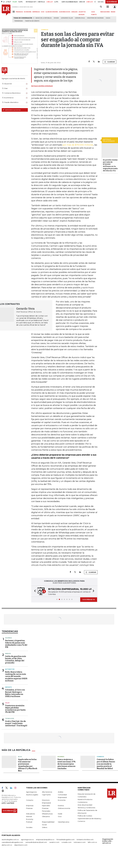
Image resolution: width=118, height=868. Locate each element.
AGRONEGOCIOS (65, 12)
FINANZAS (19, 12)
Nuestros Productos (85, 799)
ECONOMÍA (28, 12)
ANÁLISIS (74, 12)
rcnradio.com (66, 842)
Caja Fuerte (46, 795)
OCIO (43, 12)
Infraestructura (47, 814)
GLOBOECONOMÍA (52, 12)
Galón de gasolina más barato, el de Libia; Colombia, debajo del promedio (16, 660)
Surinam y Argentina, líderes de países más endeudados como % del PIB (16, 644)
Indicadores (30, 814)
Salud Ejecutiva (64, 822)
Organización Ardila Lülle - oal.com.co (108, 841)
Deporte (8, 687)
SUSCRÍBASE (112, 2)
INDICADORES (105, 12)
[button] (34, 591)
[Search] (101, 7)
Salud (7, 703)
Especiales (46, 806)
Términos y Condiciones (86, 808)
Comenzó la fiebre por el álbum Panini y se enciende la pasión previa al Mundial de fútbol (106, 764)
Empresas (30, 806)
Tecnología (10, 718)
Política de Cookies (85, 816)
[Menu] (14, 12)
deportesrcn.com (21, 845)
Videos (45, 827)
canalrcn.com (54, 842)
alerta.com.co (7, 845)
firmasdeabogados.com (66, 840)
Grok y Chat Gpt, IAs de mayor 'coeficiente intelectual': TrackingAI (16, 723)
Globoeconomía (64, 808)
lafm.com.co (92, 842)
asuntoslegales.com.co (10, 840)
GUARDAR (110, 62)
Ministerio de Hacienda (95, 18)
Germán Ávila (80, 18)
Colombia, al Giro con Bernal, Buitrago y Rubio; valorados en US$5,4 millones (15, 693)
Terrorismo (19, 21)
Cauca (108, 18)
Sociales (29, 827)
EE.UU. (20, 757)
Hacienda (8, 638)
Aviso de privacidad (85, 805)
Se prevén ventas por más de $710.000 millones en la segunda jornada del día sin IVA (110, 165)
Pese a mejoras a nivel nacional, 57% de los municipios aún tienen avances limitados (66, 764)
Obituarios (46, 816)
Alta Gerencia (47, 792)
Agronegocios (31, 792)
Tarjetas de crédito (32, 21)
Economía (62, 800)
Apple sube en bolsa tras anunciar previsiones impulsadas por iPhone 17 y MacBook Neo (28, 765)
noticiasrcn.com (80, 842)
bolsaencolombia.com (85, 840)
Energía (8, 654)
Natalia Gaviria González (42, 86)
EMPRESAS (36, 12)
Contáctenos (83, 802)
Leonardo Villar (67, 18)
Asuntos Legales (32, 795)
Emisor (56, 18)
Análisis (61, 792)
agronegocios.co (27, 840)
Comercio (100, 757)
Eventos (61, 806)
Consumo (30, 800)
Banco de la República (44, 18)
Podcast (29, 822)
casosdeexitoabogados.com (12, 842)
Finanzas (29, 808)
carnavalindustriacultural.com (36, 842)
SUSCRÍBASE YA (89, 599)
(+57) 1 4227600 (8, 803)
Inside (60, 814)
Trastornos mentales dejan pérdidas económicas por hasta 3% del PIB (15, 709)
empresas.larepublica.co (45, 840)
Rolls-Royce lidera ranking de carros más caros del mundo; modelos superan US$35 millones (16, 676)
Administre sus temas (12, 110)
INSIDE (113, 12)
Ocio (60, 816)
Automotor (10, 669)
